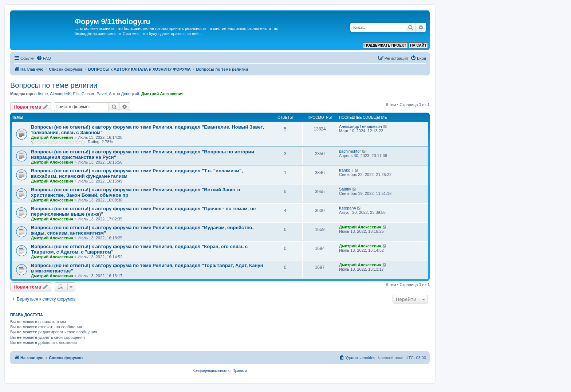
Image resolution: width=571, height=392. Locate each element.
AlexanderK (61, 94)
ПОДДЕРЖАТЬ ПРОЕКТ (385, 45)
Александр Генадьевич (361, 126)
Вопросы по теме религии (54, 85)
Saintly (345, 189)
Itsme (43, 94)
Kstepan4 (347, 208)
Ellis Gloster (84, 94)
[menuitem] (44, 58)
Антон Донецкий (124, 94)
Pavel (102, 94)
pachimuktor (350, 151)
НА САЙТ (418, 45)
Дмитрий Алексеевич (162, 94)
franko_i (346, 170)
